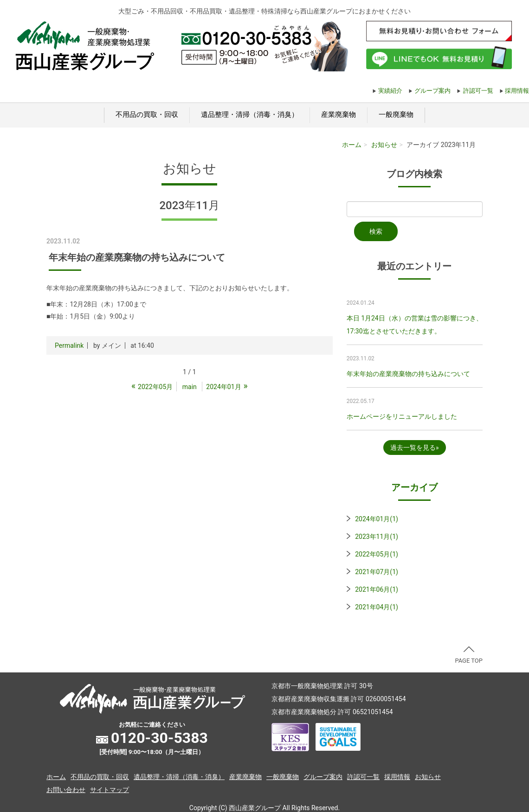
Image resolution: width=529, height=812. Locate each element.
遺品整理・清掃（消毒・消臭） (250, 115)
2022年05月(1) (377, 554)
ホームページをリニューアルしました (402, 416)
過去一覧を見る (413, 448)
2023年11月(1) (377, 537)
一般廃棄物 (396, 115)
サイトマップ (110, 790)
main (190, 387)
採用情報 (517, 91)
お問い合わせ (66, 790)
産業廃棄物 (339, 115)
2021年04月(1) (377, 607)
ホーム (352, 145)
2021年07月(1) (377, 572)
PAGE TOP (469, 655)
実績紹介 (390, 91)
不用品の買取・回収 (147, 115)
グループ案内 (432, 91)
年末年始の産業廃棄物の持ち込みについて (408, 374)
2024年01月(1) (377, 519)
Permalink (69, 345)
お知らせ (384, 145)
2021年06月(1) (377, 589)
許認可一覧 (478, 91)
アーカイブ (414, 487)
